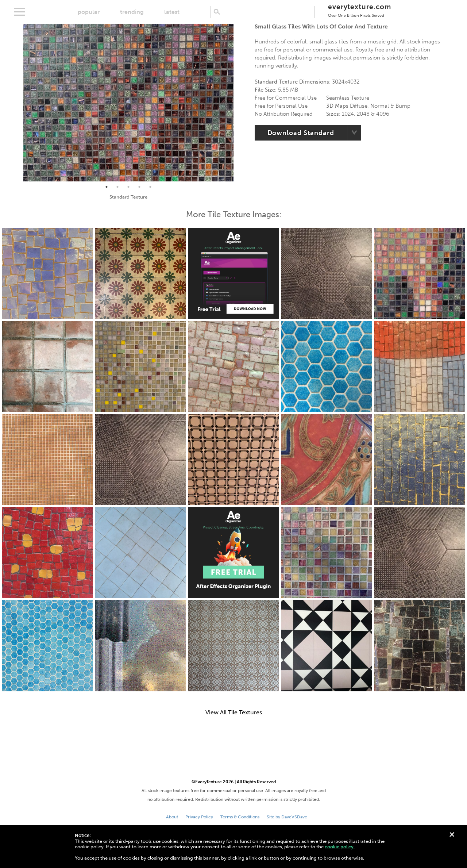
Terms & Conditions (240, 817)
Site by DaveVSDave (287, 817)
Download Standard (301, 133)
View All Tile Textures (234, 713)
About (172, 817)
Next (239, 103)
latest (172, 12)
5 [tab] (150, 187)
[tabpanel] (128, 103)
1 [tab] (107, 187)
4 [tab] (139, 187)
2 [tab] (117, 187)
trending (132, 12)
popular (89, 12)
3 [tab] (128, 187)
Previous (18, 103)
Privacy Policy (199, 817)
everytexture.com (360, 10)
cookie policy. (340, 847)
